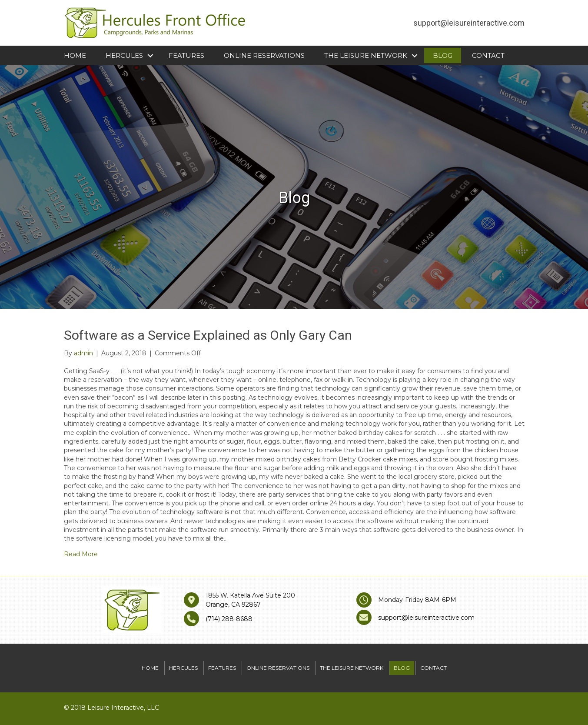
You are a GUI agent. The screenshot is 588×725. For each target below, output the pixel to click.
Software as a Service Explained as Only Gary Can (208, 335)
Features (186, 55)
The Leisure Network (366, 55)
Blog (443, 55)
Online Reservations (264, 55)
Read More (81, 554)
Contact (488, 55)
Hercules (124, 55)
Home (75, 55)
